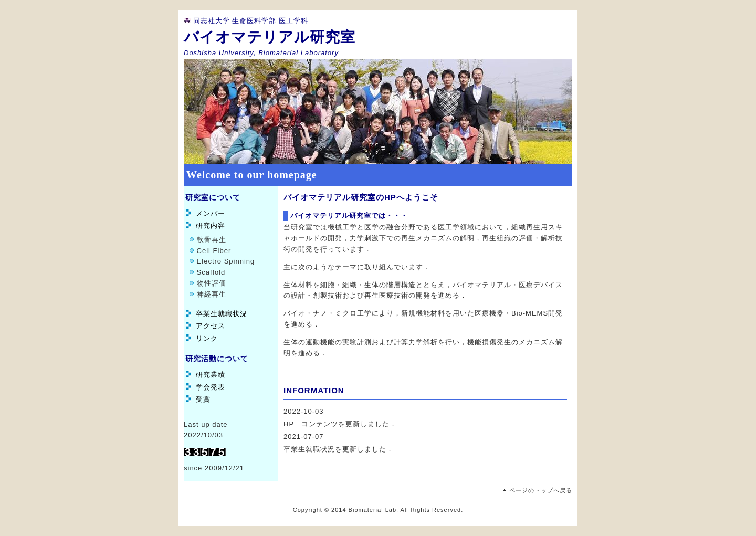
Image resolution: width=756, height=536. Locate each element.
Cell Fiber (213, 251)
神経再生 (210, 294)
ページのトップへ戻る (541, 490)
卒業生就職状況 (222, 314)
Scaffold (210, 272)
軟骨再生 (210, 240)
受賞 (203, 399)
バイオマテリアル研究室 (270, 37)
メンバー (211, 213)
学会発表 (211, 387)
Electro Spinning (224, 261)
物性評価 (210, 283)
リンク (207, 338)
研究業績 (211, 375)
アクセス (211, 326)
